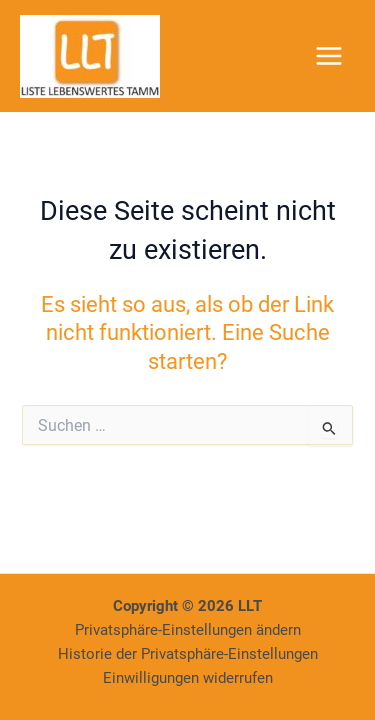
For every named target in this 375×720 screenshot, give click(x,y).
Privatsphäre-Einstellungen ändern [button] (188, 630)
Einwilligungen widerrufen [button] (188, 678)
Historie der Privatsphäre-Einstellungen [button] (188, 654)
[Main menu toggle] (329, 56)
